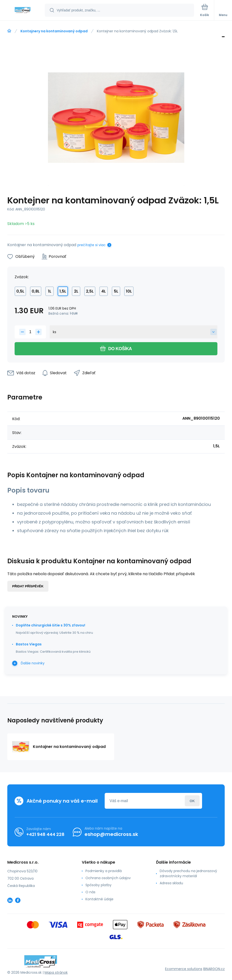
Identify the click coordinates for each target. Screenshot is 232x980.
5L (116, 291)
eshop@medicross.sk (111, 834)
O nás (90, 892)
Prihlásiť (192, 801)
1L (50, 291)
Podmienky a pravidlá (104, 871)
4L (104, 291)
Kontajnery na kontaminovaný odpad (54, 31)
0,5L (20, 291)
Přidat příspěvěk (28, 586)
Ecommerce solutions (184, 969)
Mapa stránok (56, 972)
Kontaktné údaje (99, 899)
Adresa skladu (171, 883)
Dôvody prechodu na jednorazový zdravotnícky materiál (188, 873)
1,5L (63, 291)
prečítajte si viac (92, 245)
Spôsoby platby (98, 885)
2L (76, 291)
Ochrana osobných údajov (108, 878)
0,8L (36, 291)
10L (129, 291)
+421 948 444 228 (45, 834)
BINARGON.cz (214, 969)
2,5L (90, 291)
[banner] (23, 11)
